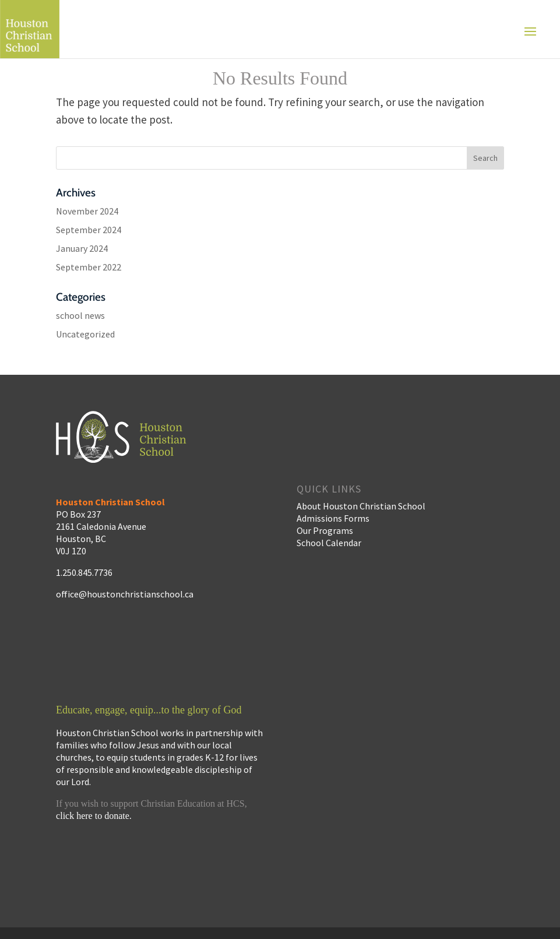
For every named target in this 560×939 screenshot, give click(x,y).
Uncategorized (85, 334)
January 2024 (82, 248)
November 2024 (87, 211)
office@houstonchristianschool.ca (125, 594)
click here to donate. (94, 816)
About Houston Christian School (361, 506)
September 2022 (89, 267)
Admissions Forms (333, 518)
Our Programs (325, 530)
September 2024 (89, 230)
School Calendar (329, 543)
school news (80, 315)
